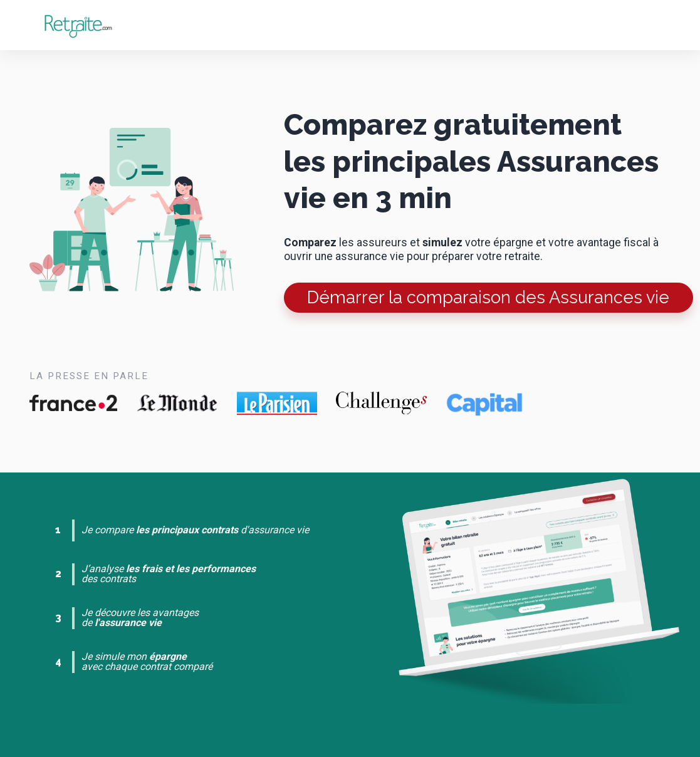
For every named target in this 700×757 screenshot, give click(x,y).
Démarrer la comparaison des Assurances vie (488, 297)
